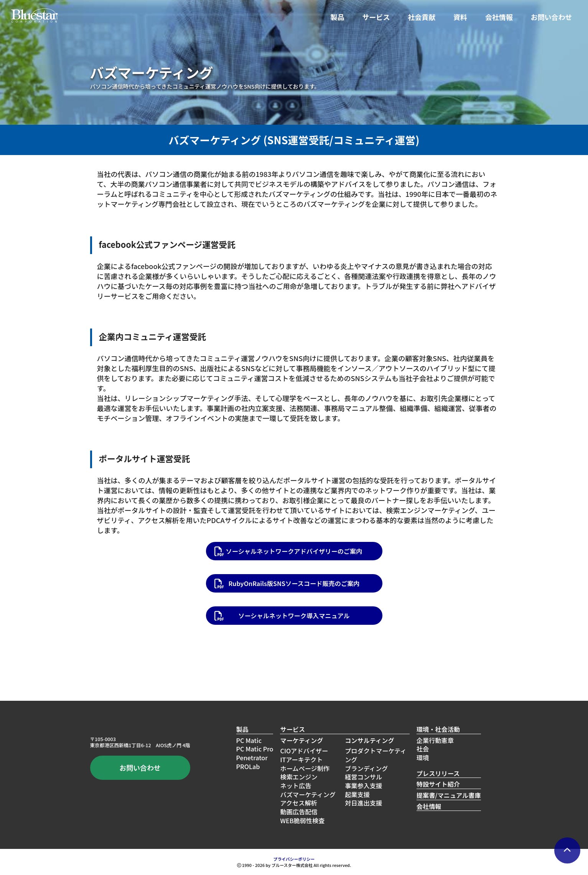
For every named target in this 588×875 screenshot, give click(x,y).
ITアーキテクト (301, 759)
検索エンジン (299, 777)
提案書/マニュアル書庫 (449, 795)
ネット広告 (296, 786)
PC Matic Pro (255, 749)
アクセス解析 (298, 803)
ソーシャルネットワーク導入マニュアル (294, 616)
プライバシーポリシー (294, 859)
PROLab (248, 766)
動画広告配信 (299, 812)
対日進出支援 (363, 803)
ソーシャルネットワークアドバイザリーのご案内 (294, 551)
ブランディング (366, 768)
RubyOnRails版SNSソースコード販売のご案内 (294, 583)
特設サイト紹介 (438, 784)
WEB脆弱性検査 (302, 821)
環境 (423, 758)
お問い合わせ (552, 17)
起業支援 (357, 794)
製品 (338, 17)
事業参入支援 (363, 786)
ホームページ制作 (305, 768)
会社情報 (499, 17)
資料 (460, 17)
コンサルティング (370, 740)
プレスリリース (438, 773)
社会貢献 (422, 17)
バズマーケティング (308, 794)
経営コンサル (363, 777)
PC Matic (249, 740)
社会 (423, 749)
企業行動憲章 (435, 740)
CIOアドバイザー (304, 751)
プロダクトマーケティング (376, 755)
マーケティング (301, 740)
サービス (376, 17)
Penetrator (252, 758)
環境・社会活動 (438, 729)
